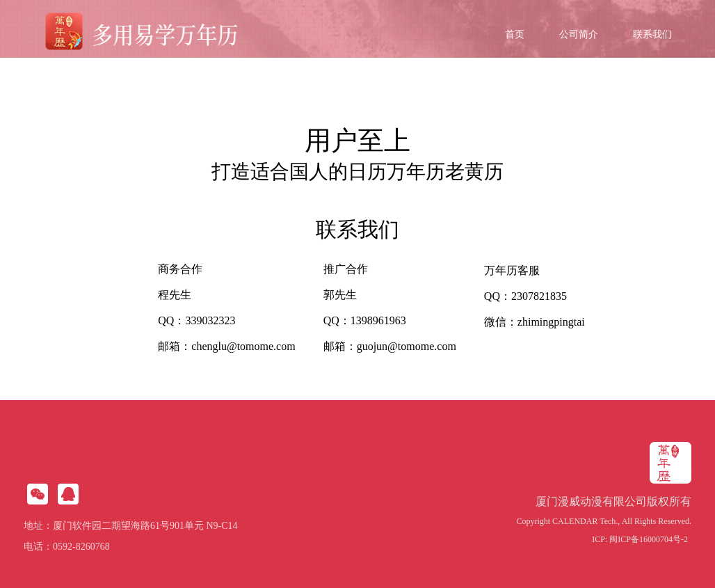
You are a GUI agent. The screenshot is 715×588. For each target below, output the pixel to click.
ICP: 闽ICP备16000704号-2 (640, 539)
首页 (515, 34)
